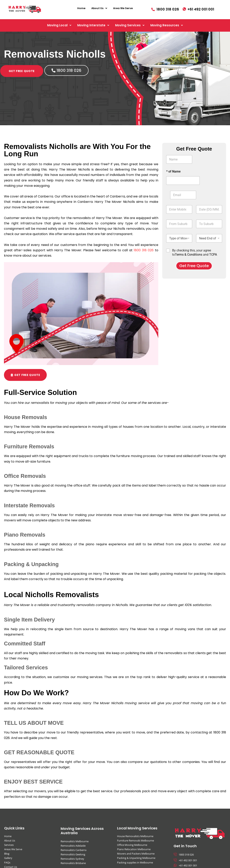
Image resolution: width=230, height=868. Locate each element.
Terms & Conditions (189, 255)
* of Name (173, 171)
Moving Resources (167, 25)
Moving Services (130, 25)
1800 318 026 (144, 250)
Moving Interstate (93, 25)
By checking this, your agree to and (195, 252)
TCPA (213, 255)
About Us (99, 8)
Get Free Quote (194, 266)
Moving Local (59, 25)
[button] (99, 8)
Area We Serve (123, 8)
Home (81, 8)
